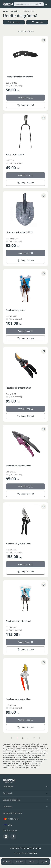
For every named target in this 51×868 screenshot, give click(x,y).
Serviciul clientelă (25, 800)
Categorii (25, 793)
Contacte (25, 807)
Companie (25, 786)
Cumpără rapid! (25, 105)
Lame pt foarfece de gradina (19, 77)
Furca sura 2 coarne (15, 154)
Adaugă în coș (26, 98)
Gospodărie (15, 11)
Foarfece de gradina (15, 310)
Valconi (5, 11)
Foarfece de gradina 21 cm (18, 621)
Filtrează (14, 22)
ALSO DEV (34, 853)
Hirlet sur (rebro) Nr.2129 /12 (20, 232)
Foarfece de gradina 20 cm (18, 388)
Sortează (37, 22)
